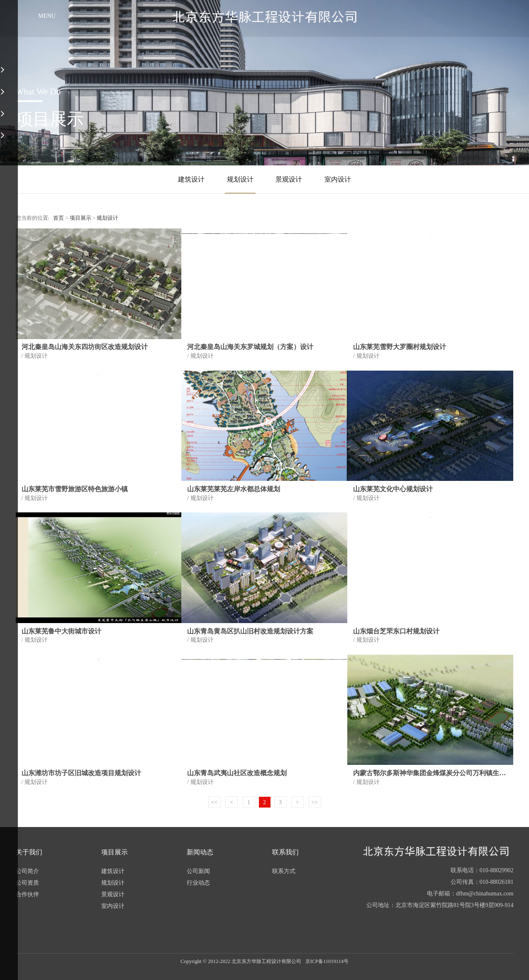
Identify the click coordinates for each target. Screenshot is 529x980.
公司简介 (27, 871)
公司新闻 (198, 871)
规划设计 (240, 179)
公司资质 (27, 883)
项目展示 (80, 218)
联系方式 (284, 871)
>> (315, 802)
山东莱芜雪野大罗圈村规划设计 (400, 347)
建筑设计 (191, 179)
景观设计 (289, 179)
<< (215, 802)
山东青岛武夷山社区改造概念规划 (237, 773)
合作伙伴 (27, 894)
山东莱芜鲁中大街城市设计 (61, 631)
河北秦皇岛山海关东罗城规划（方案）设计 (250, 347)
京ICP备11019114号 (327, 961)
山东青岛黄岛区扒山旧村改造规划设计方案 (250, 631)
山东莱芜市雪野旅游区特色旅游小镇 (75, 489)
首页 (59, 218)
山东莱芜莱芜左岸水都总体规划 (234, 489)
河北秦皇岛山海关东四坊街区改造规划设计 (85, 347)
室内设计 (338, 179)
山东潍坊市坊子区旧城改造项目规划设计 (81, 773)
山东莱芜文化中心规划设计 (393, 489)
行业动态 (198, 883)
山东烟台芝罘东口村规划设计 (396, 631)
